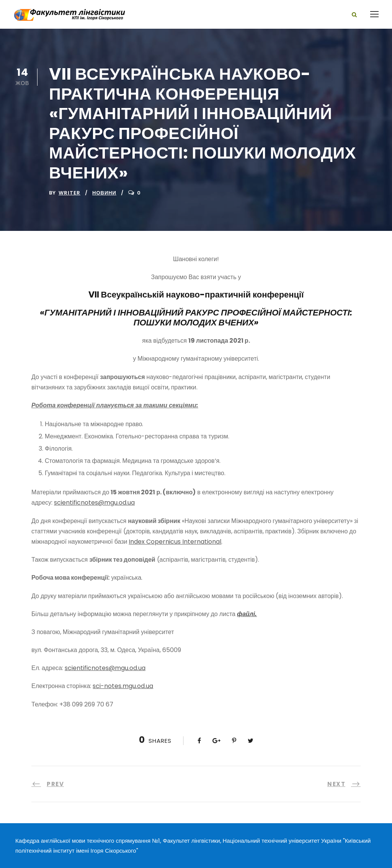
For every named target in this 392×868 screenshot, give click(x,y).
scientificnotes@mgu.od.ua (94, 503)
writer (69, 193)
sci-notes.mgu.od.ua (123, 686)
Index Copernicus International (175, 542)
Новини (104, 193)
